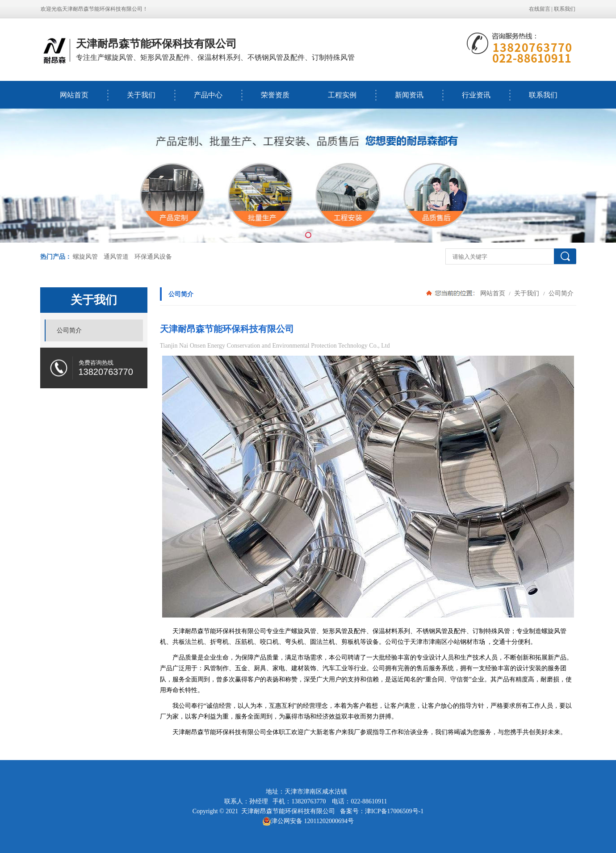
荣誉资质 (275, 95)
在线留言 (540, 9)
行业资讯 (476, 95)
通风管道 (116, 257)
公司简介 (561, 293)
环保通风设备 (153, 257)
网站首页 (74, 95)
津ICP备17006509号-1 (394, 811)
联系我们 (565, 9)
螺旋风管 (85, 257)
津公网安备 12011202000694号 (308, 821)
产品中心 (208, 95)
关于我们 (141, 95)
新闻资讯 (409, 95)
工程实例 (342, 95)
